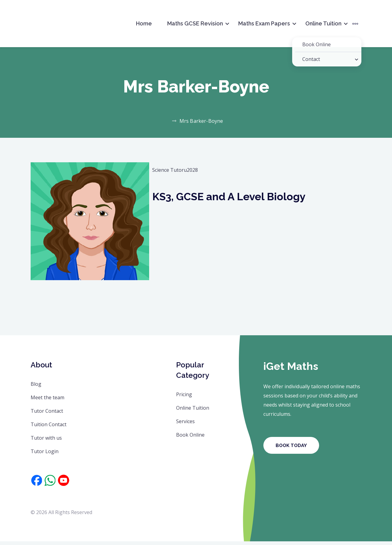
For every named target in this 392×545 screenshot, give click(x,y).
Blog (36, 388)
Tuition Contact (49, 428)
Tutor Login (45, 455)
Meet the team (47, 401)
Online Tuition (323, 23)
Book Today (291, 449)
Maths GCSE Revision (195, 23)
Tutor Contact (47, 415)
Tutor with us (46, 442)
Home (144, 23)
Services (185, 425)
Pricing (184, 398)
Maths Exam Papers (264, 23)
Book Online (190, 438)
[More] (355, 24)
